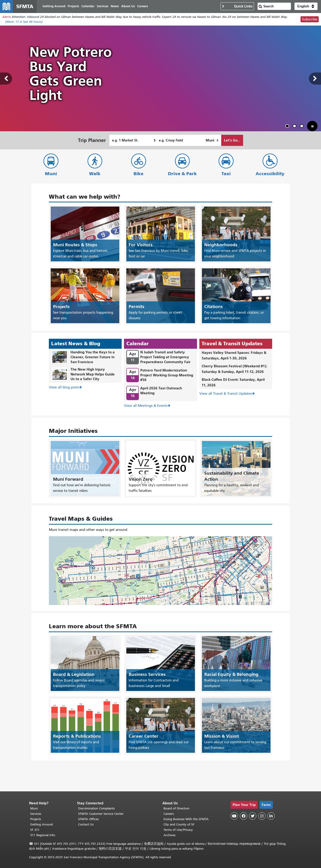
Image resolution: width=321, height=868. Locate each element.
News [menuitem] (115, 6)
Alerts (7, 17)
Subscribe (310, 20)
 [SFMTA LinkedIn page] (271, 816)
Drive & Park (182, 174)
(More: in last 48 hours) (24, 22)
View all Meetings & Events (146, 406)
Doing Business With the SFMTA (186, 819)
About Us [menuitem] (128, 6)
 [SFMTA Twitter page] (253, 816)
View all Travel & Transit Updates (226, 394)
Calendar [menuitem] (88, 6)
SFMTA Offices (88, 819)
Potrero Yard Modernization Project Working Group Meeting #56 (167, 375)
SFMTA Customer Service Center (101, 814)
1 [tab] (288, 127)
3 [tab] (303, 127)
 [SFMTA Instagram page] (262, 816)
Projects (36, 819)
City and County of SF (179, 824)
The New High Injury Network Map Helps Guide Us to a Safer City (93, 374)
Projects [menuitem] (74, 6)
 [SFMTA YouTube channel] (234, 816)
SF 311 (35, 830)
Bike (139, 174)
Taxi (226, 174)
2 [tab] (295, 127)
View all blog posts (64, 388)
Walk (95, 174)
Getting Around (42, 824)
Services (36, 814)
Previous (6, 79)
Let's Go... (232, 140)
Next (315, 79)
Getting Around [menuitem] (54, 6)
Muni (51, 174)
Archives (169, 835)
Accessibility (270, 174)
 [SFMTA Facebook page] (244, 816)
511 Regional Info (43, 835)
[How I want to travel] (212, 141)
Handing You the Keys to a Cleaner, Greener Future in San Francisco (93, 357)
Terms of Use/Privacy (178, 830)
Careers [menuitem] (143, 6)
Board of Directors (176, 808)
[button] (306, 7)
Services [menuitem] (103, 6)
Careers (169, 814)
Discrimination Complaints (96, 808)
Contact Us (86, 824)
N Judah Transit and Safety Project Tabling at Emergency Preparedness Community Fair (165, 357)
